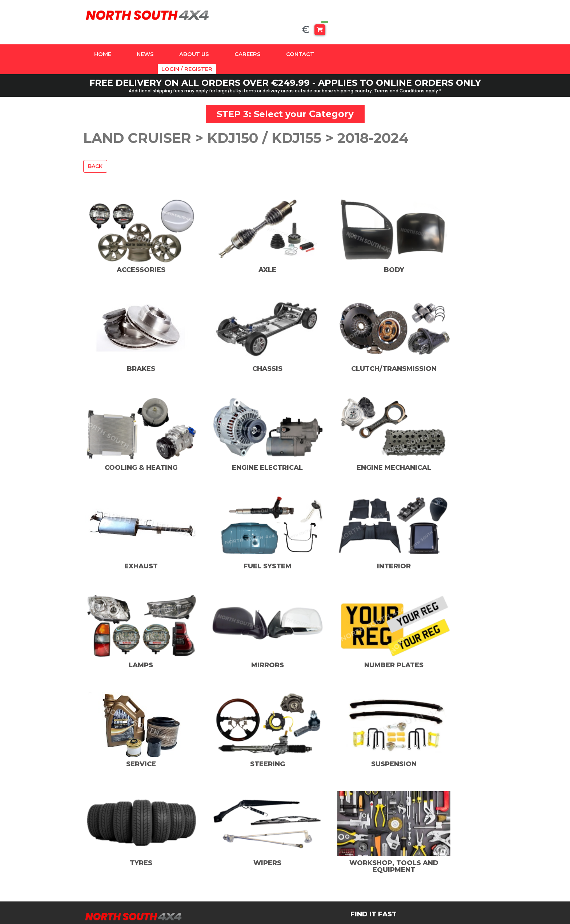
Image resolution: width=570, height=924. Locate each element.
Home (103, 40)
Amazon (217, 837)
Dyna (213, 847)
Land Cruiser (223, 867)
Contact (300, 40)
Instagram (317, 847)
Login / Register (463, 40)
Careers (248, 40)
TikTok (313, 858)
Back (95, 144)
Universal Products (232, 896)
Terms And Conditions (426, 857)
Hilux (212, 857)
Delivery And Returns (424, 867)
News (145, 40)
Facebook (317, 837)
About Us (194, 40)
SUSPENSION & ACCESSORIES (226, 881)
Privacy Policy (414, 847)
